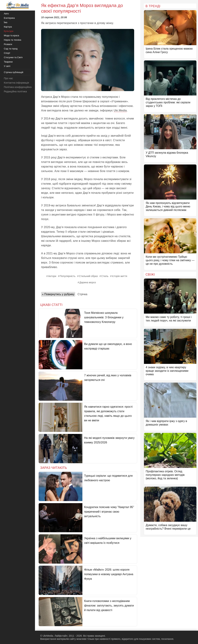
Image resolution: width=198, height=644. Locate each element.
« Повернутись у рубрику (58, 294)
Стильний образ (88, 276)
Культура (9, 31)
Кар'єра (8, 27)
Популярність (68, 276)
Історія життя (120, 276)
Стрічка (82, 294)
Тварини (8, 62)
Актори (52, 276)
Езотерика (9, 18)
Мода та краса (11, 35)
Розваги (8, 44)
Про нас (8, 78)
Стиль (105, 276)
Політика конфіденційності (19, 87)
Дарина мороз (88, 282)
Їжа (6, 22)
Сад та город (11, 49)
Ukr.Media (120, 110)
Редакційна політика (15, 91)
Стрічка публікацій (14, 72)
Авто (6, 14)
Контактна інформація (16, 83)
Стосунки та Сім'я (13, 57)
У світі (7, 66)
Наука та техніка (13, 40)
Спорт (7, 53)
